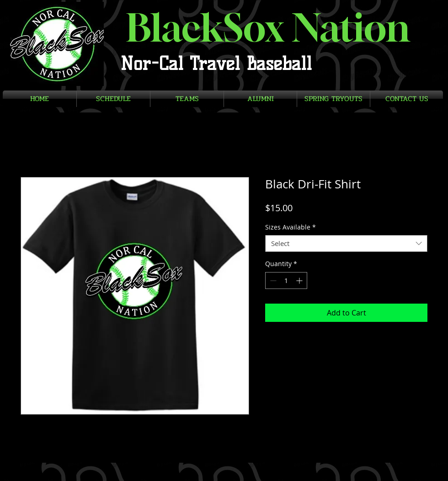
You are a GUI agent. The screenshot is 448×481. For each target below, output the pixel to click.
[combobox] (346, 244)
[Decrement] (272, 281)
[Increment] (300, 281)
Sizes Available (291, 227)
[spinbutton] (286, 281)
